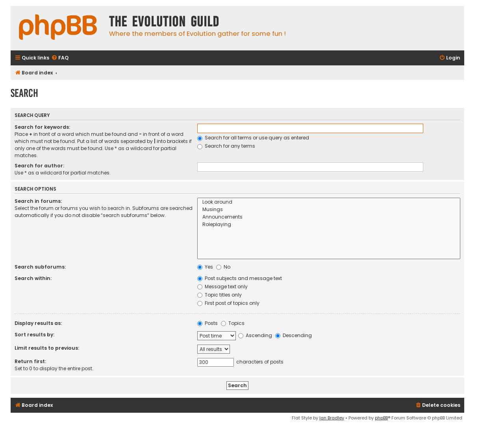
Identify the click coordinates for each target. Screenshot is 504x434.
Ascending (255, 335)
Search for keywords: (42, 127)
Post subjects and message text (240, 278)
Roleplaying (329, 225)
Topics (233, 323)
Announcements (329, 217)
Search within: (33, 278)
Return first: (30, 361)
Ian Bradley (332, 418)
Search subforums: (40, 267)
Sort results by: (34, 335)
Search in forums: (38, 201)
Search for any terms (226, 146)
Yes (205, 267)
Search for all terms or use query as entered (253, 138)
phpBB (381, 418)
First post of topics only (228, 303)
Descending (294, 335)
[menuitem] (60, 58)
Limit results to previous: (47, 348)
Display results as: (38, 323)
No (223, 267)
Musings (329, 210)
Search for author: (39, 166)
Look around (329, 202)
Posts (208, 323)
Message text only (222, 287)
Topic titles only (220, 295)
